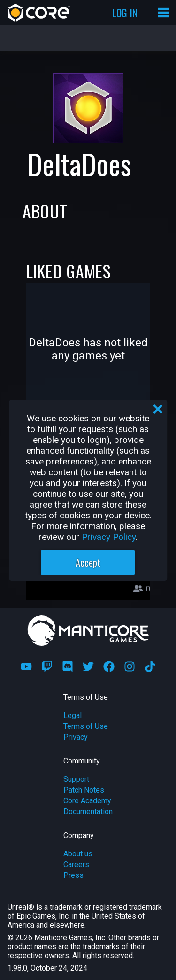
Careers (76, 864)
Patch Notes (84, 790)
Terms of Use (86, 726)
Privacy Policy (109, 537)
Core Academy (87, 801)
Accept (88, 562)
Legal (73, 715)
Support (76, 779)
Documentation (88, 812)
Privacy (76, 737)
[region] (88, 490)
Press (73, 875)
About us (78, 854)
